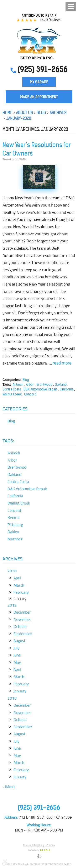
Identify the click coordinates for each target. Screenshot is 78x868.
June (17, 655)
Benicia (14, 517)
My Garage (39, 82)
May (17, 662)
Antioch (18, 384)
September (23, 634)
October (20, 626)
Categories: (15, 409)
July (16, 648)
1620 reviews (50, 20)
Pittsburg (15, 525)
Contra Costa (12, 389)
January (20, 691)
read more (62, 363)
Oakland (61, 384)
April (17, 578)
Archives (58, 112)
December (22, 612)
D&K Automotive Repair (40, 389)
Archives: (13, 559)
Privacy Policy (30, 845)
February (21, 592)
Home (7, 112)
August (19, 641)
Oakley (13, 532)
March (19, 585)
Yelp (39, 857)
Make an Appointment (39, 97)
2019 (12, 605)
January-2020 (19, 118)
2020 (12, 571)
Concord (30, 394)
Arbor (30, 384)
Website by (39, 850)
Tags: (8, 441)
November (22, 619)
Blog (41, 112)
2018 (12, 698)
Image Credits (47, 845)
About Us (24, 112)
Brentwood (44, 384)
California (67, 389)
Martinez (15, 539)
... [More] (9, 787)
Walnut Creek (12, 394)
